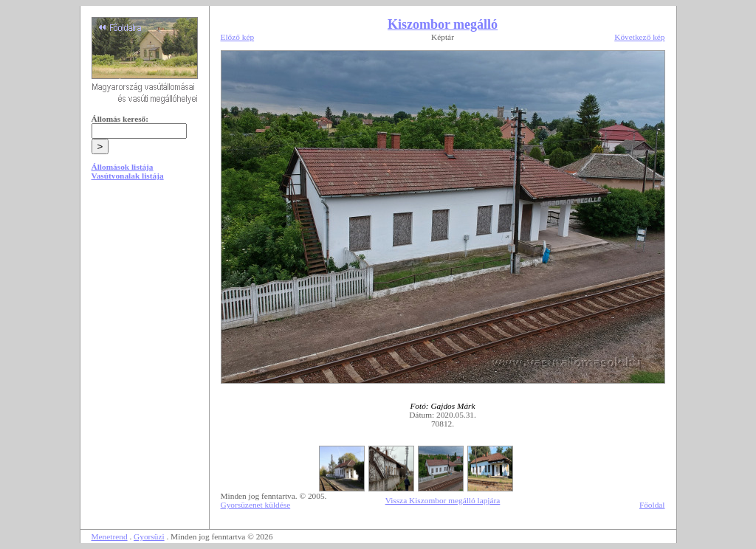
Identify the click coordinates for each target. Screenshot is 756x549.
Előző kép (238, 37)
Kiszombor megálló (443, 24)
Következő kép (639, 37)
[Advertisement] (145, 304)
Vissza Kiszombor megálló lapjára (443, 500)
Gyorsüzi (149, 536)
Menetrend (110, 536)
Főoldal (652, 505)
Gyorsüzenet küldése (256, 505)
